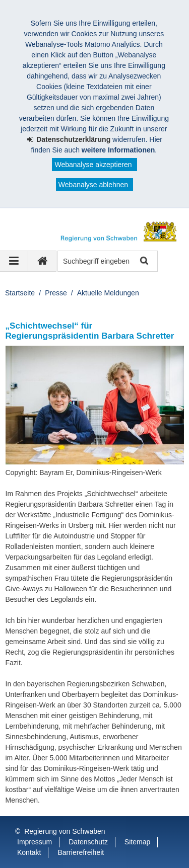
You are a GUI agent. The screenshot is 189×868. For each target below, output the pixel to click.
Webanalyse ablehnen (93, 185)
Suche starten (143, 261)
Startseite (20, 293)
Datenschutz (88, 842)
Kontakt (29, 852)
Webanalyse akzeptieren (93, 165)
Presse (56, 293)
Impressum (35, 842)
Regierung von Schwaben (65, 831)
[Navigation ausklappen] (14, 261)
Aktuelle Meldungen (108, 293)
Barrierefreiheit (81, 852)
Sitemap (137, 842)
